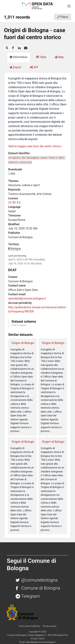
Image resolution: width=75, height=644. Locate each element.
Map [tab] (59, 57)
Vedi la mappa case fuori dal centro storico (35, 146)
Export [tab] (15, 67)
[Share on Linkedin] (19, 48)
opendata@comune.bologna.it (27, 298)
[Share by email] (26, 48)
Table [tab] (41, 57)
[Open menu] (69, 6)
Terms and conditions (30, 626)
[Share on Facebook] (13, 48)
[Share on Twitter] (7, 48)
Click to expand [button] (19, 325)
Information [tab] (19, 57)
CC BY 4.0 (14, 202)
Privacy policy (50, 626)
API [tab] (34, 67)
